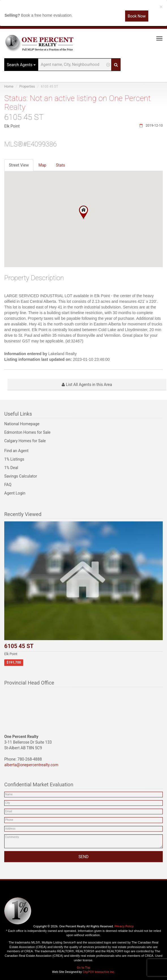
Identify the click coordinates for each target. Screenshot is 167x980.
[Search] (116, 65)
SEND (83, 857)
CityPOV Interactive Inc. (99, 972)
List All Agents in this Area (87, 385)
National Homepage (22, 424)
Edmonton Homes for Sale (27, 432)
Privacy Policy (124, 926)
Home (9, 87)
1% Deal (11, 468)
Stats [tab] (60, 165)
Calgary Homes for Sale (25, 441)
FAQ (8, 485)
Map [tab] (42, 165)
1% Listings (14, 459)
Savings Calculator (21, 476)
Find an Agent (16, 451)
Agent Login (15, 493)
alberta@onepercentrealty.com (31, 765)
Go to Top (83, 968)
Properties (27, 87)
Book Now (137, 16)
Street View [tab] (19, 165)
